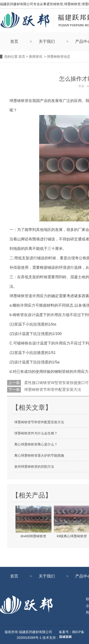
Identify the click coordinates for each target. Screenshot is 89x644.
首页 (14, 42)
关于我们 (47, 42)
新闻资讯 (36, 57)
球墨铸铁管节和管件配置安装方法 (52, 390)
